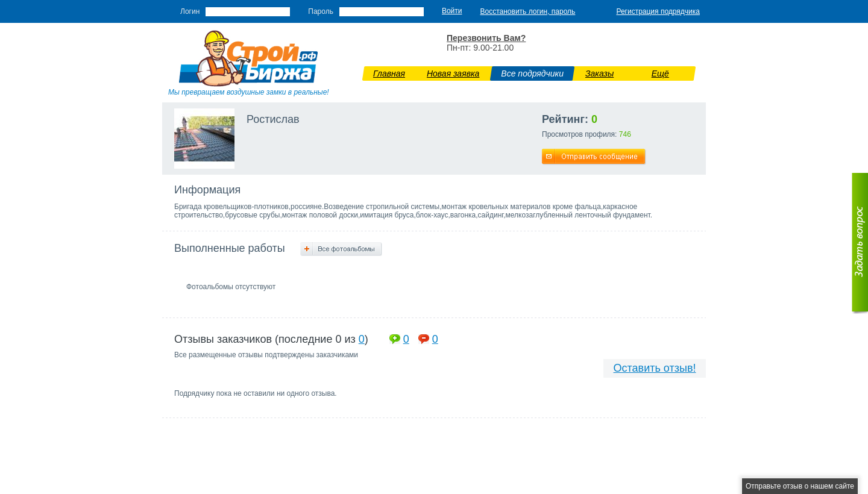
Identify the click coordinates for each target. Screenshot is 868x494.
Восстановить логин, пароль (528, 11)
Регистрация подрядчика (658, 11)
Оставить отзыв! (655, 368)
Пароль (321, 11)
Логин (190, 11)
